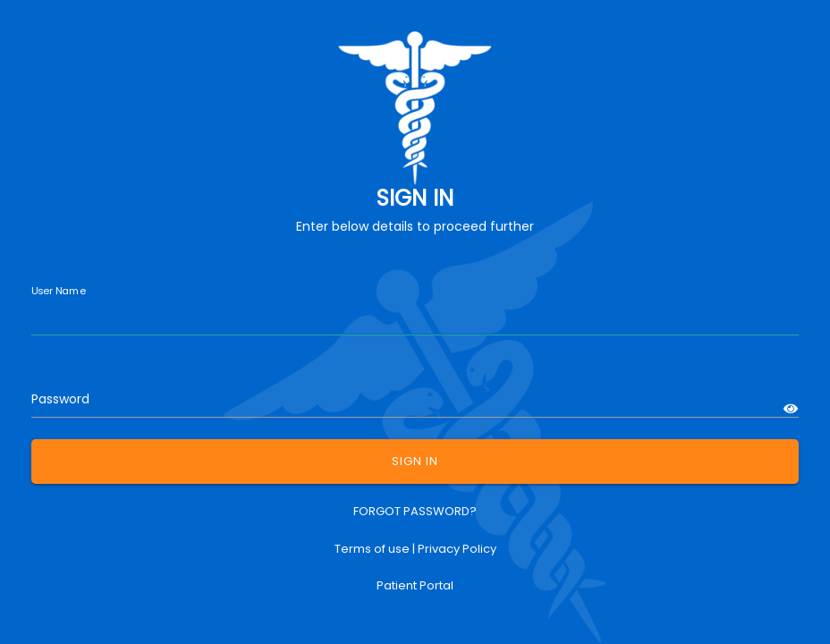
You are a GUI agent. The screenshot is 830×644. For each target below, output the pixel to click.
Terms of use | (376, 549)
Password (60, 399)
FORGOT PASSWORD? (415, 511)
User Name (59, 291)
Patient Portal (415, 585)
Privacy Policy (457, 549)
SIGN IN (415, 461)
